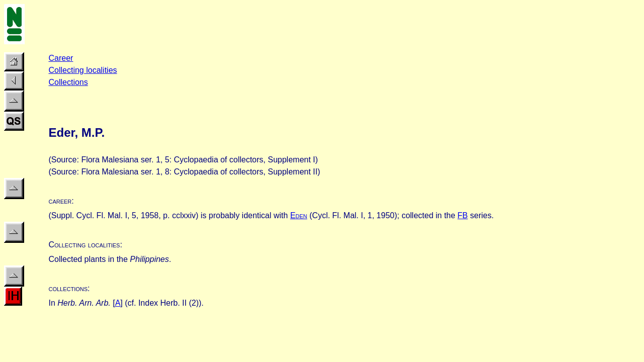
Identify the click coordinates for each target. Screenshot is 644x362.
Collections (68, 82)
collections (68, 288)
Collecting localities (83, 70)
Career (61, 58)
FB (462, 215)
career (60, 201)
